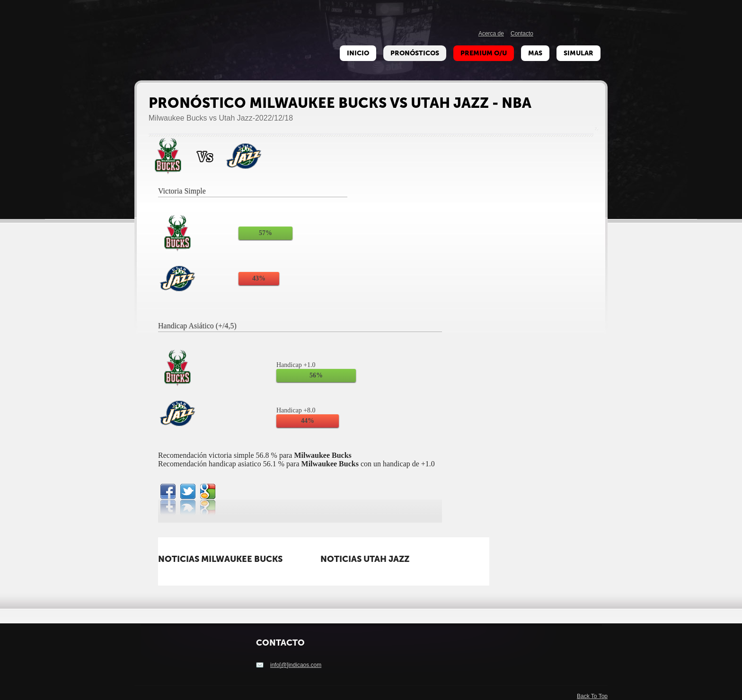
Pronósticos (415, 53)
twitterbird (188, 491)
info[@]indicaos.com (296, 665)
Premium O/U (484, 53)
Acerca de (491, 34)
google (208, 491)
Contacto (522, 34)
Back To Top (592, 696)
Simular (579, 53)
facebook (168, 491)
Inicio (358, 53)
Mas (535, 53)
